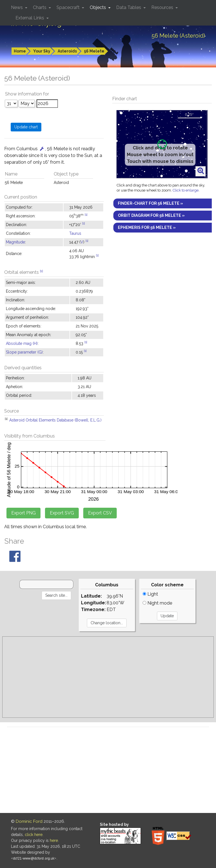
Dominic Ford (29, 821)
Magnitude (15, 242)
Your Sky (42, 51)
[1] (86, 215)
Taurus (75, 233)
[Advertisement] (108, 677)
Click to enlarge (186, 190)
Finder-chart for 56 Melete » (150, 203)
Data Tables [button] (129, 7)
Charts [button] (40, 7)
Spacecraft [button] (69, 7)
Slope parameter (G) (24, 352)
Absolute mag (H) (22, 343)
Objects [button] (98, 7)
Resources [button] (163, 7)
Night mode (157, 603)
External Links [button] (30, 18)
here (54, 840)
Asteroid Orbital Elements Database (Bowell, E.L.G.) (55, 420)
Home (20, 51)
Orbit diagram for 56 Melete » (151, 215)
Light (150, 594)
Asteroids (67, 51)
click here (34, 835)
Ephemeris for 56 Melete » (147, 227)
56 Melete (94, 51)
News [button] (17, 7)
